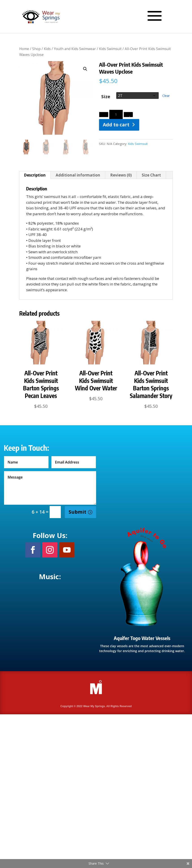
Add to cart (116, 125)
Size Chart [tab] (151, 175)
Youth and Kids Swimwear (75, 49)
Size (106, 97)
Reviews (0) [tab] (121, 175)
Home (24, 49)
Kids (47, 49)
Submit (77, 512)
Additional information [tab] (78, 175)
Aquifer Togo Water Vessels (142, 638)
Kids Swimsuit (110, 49)
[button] (85, 69)
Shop (36, 49)
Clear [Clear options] (166, 96)
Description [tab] (35, 175)
